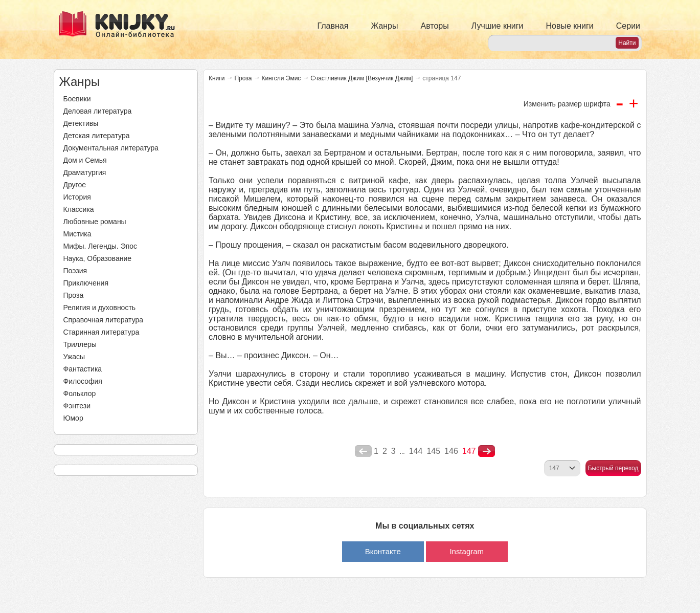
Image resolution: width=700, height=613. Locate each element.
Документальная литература (111, 148)
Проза (74, 295)
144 (416, 451)
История (77, 197)
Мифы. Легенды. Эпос (100, 246)
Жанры (384, 26)
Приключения (86, 283)
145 (433, 451)
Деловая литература (98, 111)
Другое (75, 185)
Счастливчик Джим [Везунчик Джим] (362, 78)
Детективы (81, 123)
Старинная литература (101, 332)
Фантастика (83, 369)
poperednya (363, 451)
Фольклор (80, 393)
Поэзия (75, 271)
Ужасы (74, 357)
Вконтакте (383, 551)
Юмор (73, 418)
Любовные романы (95, 222)
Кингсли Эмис (281, 78)
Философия (83, 381)
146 (451, 451)
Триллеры (80, 344)
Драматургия (85, 172)
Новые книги (569, 26)
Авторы (435, 26)
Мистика (77, 234)
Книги (217, 78)
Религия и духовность (100, 308)
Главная (333, 26)
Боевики (77, 99)
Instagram (467, 551)
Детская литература (97, 136)
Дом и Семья (85, 160)
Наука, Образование (98, 258)
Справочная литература (104, 320)
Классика (79, 209)
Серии (628, 26)
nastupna (487, 451)
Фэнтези (77, 406)
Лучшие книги (498, 26)
